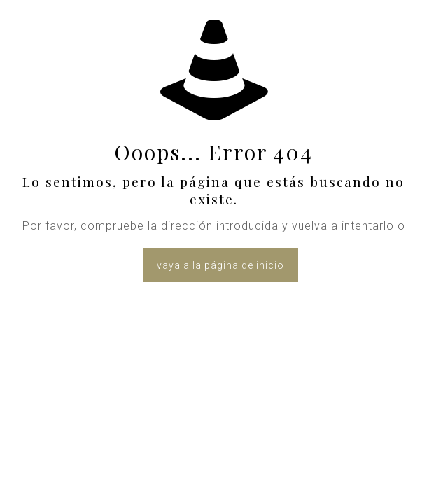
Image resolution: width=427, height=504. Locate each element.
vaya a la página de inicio (220, 265)
